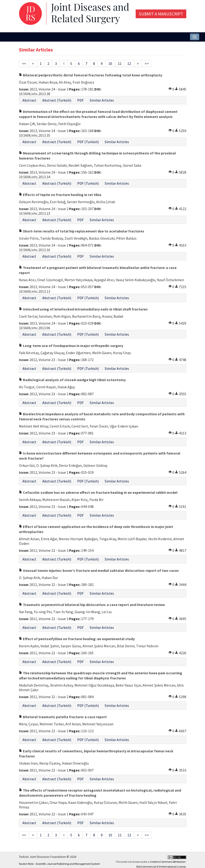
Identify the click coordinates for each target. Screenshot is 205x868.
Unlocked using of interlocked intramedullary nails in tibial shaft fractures (83, 309)
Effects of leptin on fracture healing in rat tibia (60, 195)
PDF (80, 100)
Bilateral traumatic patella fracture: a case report (63, 717)
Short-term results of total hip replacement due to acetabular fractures (82, 231)
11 (120, 63)
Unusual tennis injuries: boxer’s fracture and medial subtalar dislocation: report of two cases (99, 570)
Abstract (29, 100)
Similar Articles (102, 100)
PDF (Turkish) (88, 142)
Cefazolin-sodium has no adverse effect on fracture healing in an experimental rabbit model (98, 492)
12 (129, 63)
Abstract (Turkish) (57, 100)
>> (147, 63)
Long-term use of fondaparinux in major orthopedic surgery (71, 346)
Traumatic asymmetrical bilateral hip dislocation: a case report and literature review (92, 605)
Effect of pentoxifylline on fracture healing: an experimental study (77, 639)
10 (110, 63)
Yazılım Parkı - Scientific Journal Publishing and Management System (60, 864)
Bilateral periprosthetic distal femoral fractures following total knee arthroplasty (91, 75)
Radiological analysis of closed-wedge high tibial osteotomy (72, 380)
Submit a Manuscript (161, 14)
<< (24, 63)
